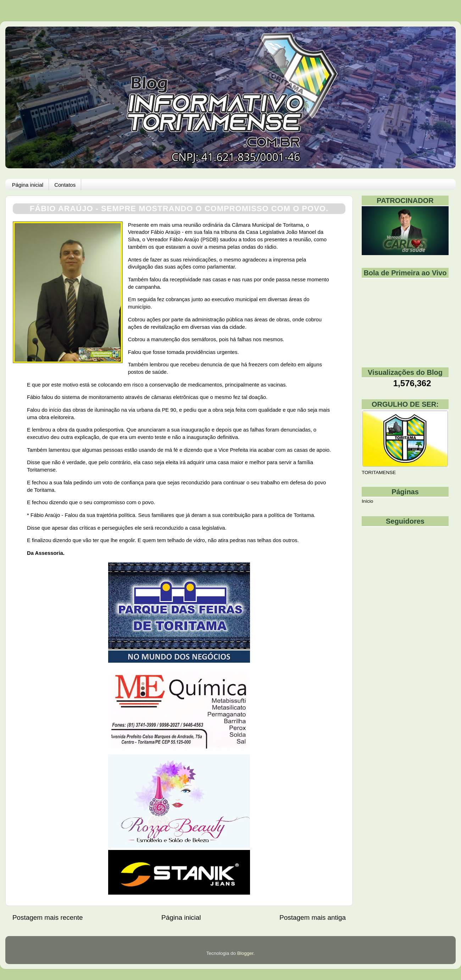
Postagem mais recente (48, 917)
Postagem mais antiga (313, 917)
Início (367, 501)
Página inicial (28, 185)
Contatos (65, 185)
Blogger (245, 953)
